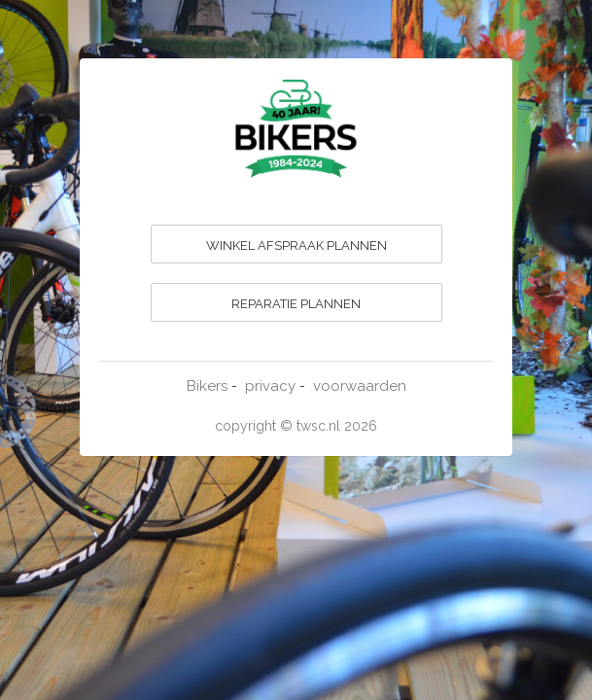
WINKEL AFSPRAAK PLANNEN (296, 245)
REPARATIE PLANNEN (296, 304)
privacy (270, 386)
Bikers (207, 386)
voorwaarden (360, 386)
